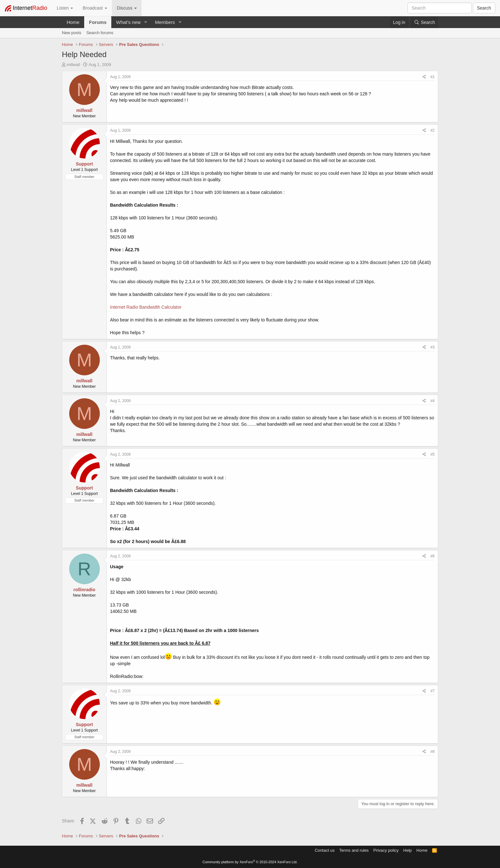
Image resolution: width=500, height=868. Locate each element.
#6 (433, 556)
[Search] (424, 22)
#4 (433, 401)
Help (408, 850)
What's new (128, 22)
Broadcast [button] (95, 8)
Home (73, 22)
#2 (433, 130)
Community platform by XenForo (250, 862)
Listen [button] (65, 8)
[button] (146, 22)
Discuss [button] (127, 8)
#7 (433, 691)
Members (165, 22)
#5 (433, 454)
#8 (433, 752)
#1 (433, 77)
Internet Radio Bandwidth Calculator (146, 307)
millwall (73, 65)
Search (484, 8)
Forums (98, 22)
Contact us (325, 850)
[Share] (424, 77)
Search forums (100, 33)
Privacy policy (386, 850)
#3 (433, 347)
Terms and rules (354, 850)
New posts (72, 33)
